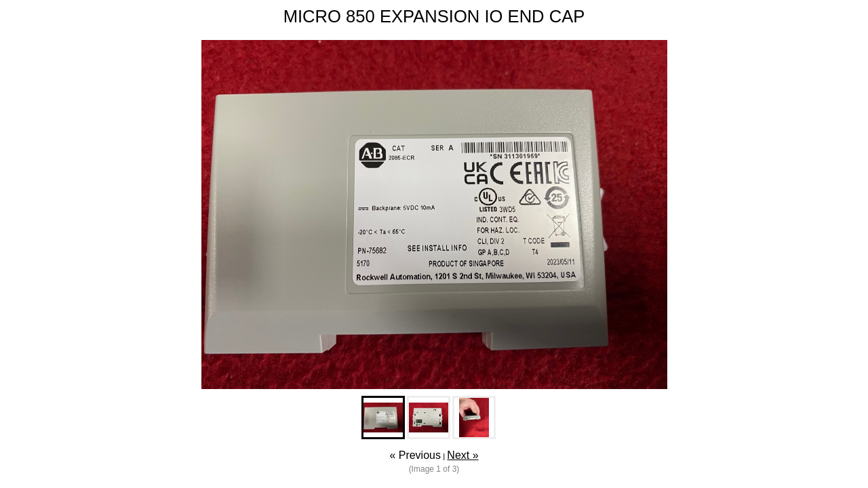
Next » (462, 455)
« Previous (415, 455)
